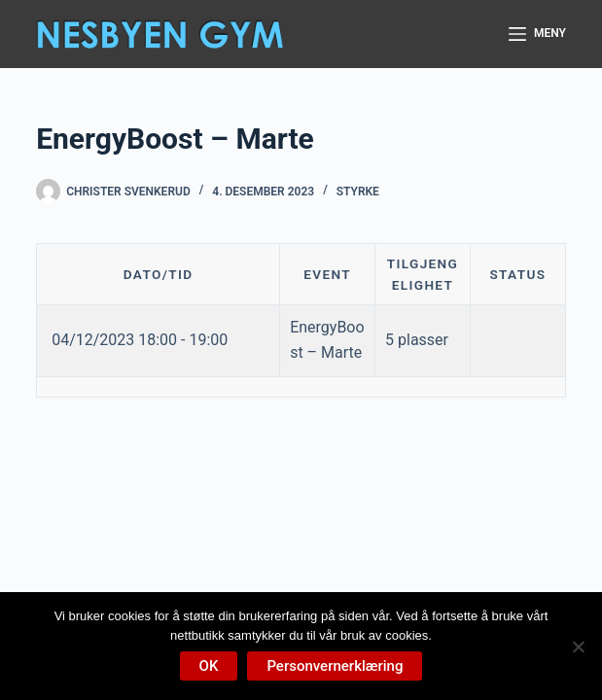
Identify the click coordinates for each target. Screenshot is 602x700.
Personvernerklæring (335, 666)
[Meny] (537, 34)
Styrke (358, 192)
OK (209, 666)
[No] (578, 647)
